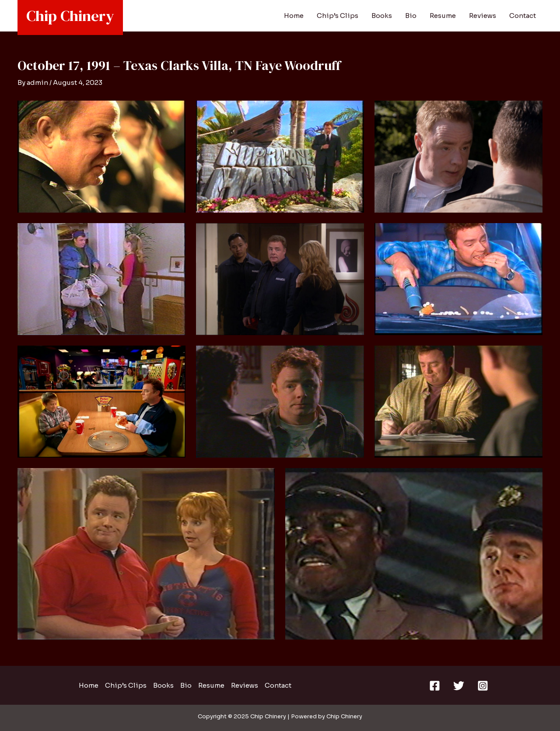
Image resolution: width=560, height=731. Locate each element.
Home (294, 16)
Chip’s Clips (338, 16)
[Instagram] (483, 686)
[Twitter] (459, 686)
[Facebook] (435, 686)
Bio (411, 16)
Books (382, 16)
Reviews (483, 16)
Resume (443, 16)
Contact (523, 16)
